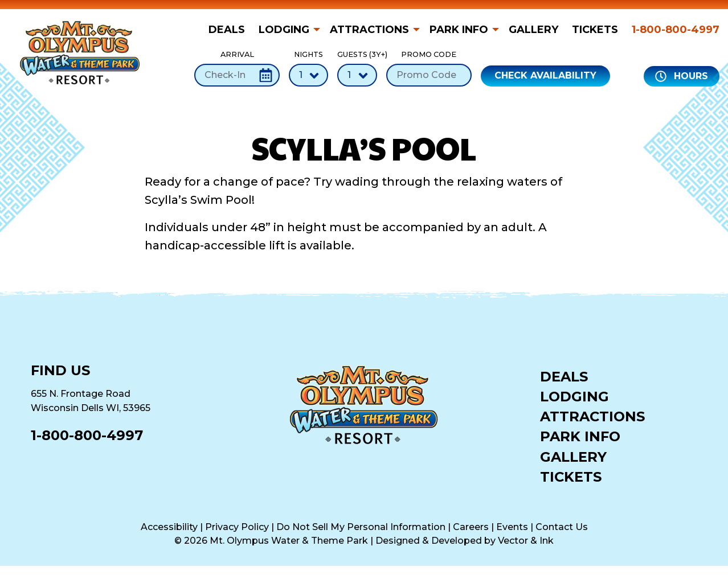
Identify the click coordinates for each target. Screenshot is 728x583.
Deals (227, 30)
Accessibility (169, 527)
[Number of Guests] (357, 75)
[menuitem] (230, 30)
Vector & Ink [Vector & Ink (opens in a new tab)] (526, 541)
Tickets (595, 30)
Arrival (237, 68)
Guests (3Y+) (357, 68)
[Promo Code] (429, 75)
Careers (471, 527)
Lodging (284, 30)
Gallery (533, 30)
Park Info (459, 30)
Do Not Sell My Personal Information (361, 527)
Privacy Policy (237, 527)
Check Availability (545, 75)
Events (512, 527)
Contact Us (562, 527)
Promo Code (429, 68)
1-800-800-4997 (676, 30)
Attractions (369, 30)
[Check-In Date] (237, 75)
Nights (308, 68)
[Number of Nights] (308, 75)
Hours (682, 76)
